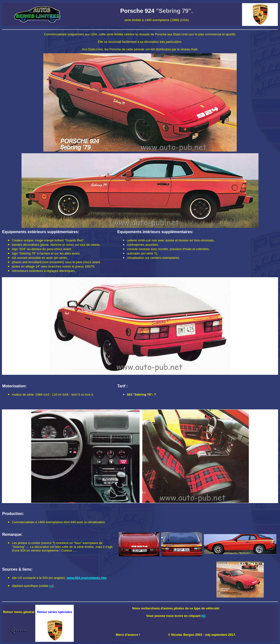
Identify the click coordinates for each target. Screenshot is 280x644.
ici (51, 586)
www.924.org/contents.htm (87, 578)
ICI (203, 616)
